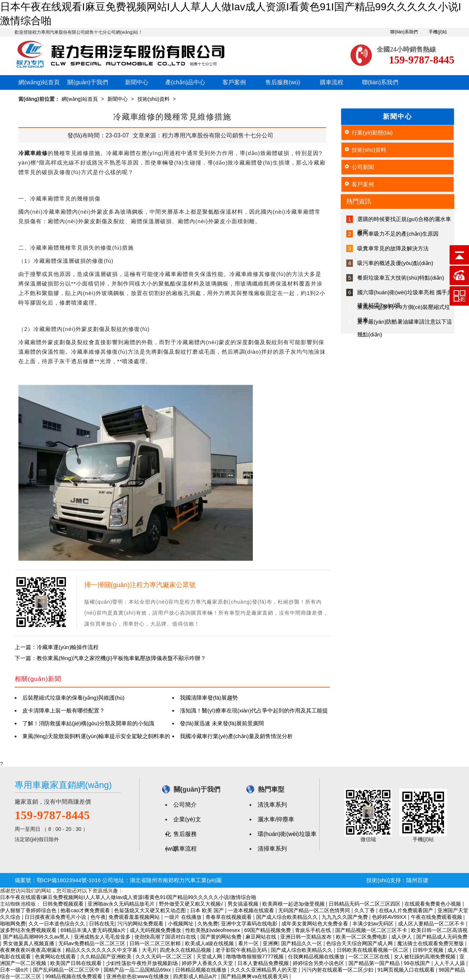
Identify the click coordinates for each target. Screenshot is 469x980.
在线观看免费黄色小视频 (433, 904)
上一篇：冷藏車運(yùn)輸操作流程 (57, 647)
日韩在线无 (102, 924)
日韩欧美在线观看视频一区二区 (373, 950)
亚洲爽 (270, 943)
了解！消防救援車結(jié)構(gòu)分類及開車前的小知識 (88, 723)
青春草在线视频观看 (229, 917)
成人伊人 (402, 937)
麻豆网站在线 (262, 937)
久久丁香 (365, 910)
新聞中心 (137, 82)
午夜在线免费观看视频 (437, 917)
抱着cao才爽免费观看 (86, 910)
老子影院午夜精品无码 (242, 950)
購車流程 (332, 82)
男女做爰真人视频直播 (29, 943)
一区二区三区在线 (370, 957)
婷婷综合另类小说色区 (319, 963)
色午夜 (98, 917)
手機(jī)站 (438, 32)
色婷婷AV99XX (390, 917)
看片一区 (249, 943)
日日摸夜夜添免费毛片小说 (56, 917)
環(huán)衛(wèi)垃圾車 (287, 834)
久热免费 (208, 924)
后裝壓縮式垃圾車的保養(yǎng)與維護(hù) (73, 698)
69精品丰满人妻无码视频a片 (94, 930)
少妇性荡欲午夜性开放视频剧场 (143, 963)
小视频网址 (181, 924)
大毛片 (149, 950)
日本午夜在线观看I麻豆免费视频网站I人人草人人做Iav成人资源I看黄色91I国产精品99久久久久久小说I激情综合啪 (128, 897)
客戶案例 (234, 82)
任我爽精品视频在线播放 (317, 957)
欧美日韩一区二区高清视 (439, 930)
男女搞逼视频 (244, 904)
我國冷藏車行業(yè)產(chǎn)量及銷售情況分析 (236, 736)
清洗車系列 (272, 805)
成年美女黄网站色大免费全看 (315, 924)
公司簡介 (185, 805)
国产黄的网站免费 (222, 937)
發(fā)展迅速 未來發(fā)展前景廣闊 (222, 723)
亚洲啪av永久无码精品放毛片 (122, 904)
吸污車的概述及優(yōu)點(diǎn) (395, 263)
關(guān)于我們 (88, 82)
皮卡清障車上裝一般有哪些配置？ (64, 710)
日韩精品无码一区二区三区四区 (365, 904)
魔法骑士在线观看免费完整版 (431, 943)
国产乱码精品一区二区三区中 (67, 970)
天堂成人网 (210, 957)
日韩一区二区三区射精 (156, 943)
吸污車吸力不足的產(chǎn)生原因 (398, 234)
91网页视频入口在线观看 (407, 970)
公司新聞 (363, 167)
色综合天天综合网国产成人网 (360, 943)
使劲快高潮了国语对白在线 (166, 937)
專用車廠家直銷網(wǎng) (63, 785)
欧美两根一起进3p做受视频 (294, 904)
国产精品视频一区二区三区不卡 (372, 930)
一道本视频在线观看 (252, 910)
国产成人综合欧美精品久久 (288, 917)
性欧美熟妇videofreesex (213, 930)
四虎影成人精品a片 (196, 976)
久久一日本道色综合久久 (58, 924)
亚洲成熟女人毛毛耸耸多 (103, 937)
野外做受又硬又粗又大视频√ (192, 904)
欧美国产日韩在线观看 (77, 963)
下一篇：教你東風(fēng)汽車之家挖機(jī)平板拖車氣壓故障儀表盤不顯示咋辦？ (110, 658)
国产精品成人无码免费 (442, 937)
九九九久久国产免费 (346, 917)
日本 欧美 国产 (208, 910)
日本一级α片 (15, 970)
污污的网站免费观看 (141, 924)
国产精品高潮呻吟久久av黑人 (37, 937)
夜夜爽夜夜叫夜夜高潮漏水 (32, 950)
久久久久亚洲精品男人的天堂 (265, 970)
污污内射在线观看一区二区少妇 (338, 970)
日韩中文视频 (429, 950)
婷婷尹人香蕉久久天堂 (208, 963)
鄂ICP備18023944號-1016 (69, 880)
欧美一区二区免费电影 (362, 937)
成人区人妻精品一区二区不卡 (432, 924)
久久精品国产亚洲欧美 (107, 957)
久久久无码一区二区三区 (165, 957)
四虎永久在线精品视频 (186, 950)
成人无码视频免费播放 (156, 930)
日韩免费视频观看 (64, 904)
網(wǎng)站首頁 (39, 82)
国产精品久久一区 (302, 943)
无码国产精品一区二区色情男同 (315, 910)
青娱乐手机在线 (314, 930)
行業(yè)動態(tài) (372, 132)
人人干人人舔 (450, 963)
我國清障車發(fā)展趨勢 (209, 698)
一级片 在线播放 (184, 917)
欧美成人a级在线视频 (210, 943)
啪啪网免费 (13, 924)
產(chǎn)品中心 (185, 82)
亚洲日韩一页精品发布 (307, 937)
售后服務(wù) (283, 82)
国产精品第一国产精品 (375, 963)
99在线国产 (418, 963)
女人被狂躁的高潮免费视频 (425, 957)
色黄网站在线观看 (56, 957)
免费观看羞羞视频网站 (135, 917)
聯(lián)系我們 (404, 32)
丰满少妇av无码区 (374, 924)
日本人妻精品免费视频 (264, 963)
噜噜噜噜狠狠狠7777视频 (256, 957)
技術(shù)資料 (154, 99)
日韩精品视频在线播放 (202, 970)
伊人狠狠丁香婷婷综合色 (29, 910)
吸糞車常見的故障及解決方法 (393, 248)
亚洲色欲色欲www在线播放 (138, 976)
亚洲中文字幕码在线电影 (250, 924)
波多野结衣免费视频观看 (29, 930)
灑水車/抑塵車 (276, 819)
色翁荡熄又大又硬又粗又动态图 (151, 910)
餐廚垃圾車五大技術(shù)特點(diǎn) (401, 278)
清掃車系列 (272, 849)
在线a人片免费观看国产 (407, 910)
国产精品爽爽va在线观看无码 (255, 976)
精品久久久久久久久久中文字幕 (102, 950)
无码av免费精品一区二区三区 (93, 943)
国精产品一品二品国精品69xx (138, 970)
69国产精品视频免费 (268, 930)
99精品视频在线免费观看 (74, 976)
